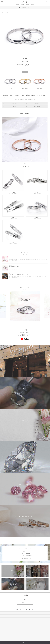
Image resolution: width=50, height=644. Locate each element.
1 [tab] (21, 324)
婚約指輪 (18, 5)
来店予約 (27, 5)
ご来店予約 (14, 106)
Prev (4, 139)
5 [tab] (27, 324)
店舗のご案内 (37, 103)
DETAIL (25, 361)
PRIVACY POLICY (4, 640)
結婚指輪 (23, 5)
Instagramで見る (37, 106)
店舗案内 (32, 5)
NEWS (25, 599)
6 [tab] (28, 324)
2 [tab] (23, 324)
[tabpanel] (25, 306)
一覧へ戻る (6, 12)
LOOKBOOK (3, 616)
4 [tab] (25, 324)
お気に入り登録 (14, 103)
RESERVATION (25, 558)
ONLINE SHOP (25, 606)
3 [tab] (24, 324)
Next (46, 139)
